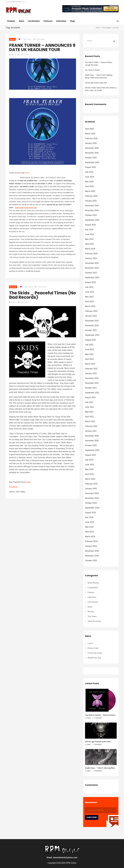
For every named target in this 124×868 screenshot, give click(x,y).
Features (48, 21)
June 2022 (90, 349)
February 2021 (91, 426)
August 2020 (90, 455)
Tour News (92, 616)
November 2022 (92, 325)
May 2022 (89, 354)
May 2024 (89, 239)
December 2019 (92, 493)
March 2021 (90, 421)
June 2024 (90, 234)
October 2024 (91, 215)
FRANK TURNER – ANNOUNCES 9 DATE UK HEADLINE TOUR (42, 47)
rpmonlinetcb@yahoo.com (15, 2)
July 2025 (89, 172)
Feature (91, 592)
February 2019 (91, 541)
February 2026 (91, 138)
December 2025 (92, 148)
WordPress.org (94, 658)
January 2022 (91, 373)
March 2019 (90, 537)
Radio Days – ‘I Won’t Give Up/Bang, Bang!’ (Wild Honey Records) (99, 76)
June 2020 (90, 465)
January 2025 (91, 201)
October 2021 (91, 388)
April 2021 (89, 417)
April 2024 (89, 244)
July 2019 (89, 517)
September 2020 (92, 450)
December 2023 (92, 263)
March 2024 (90, 249)
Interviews (61, 21)
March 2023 (90, 306)
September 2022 (92, 335)
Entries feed (93, 648)
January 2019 (91, 546)
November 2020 (92, 441)
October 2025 (91, 158)
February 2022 (91, 369)
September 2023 (92, 278)
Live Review (93, 602)
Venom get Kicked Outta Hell (96, 83)
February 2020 (91, 484)
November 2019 (92, 498)
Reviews (11, 21)
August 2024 (90, 225)
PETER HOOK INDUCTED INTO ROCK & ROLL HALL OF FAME (101, 89)
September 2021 (92, 393)
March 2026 (90, 134)
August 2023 (90, 282)
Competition (93, 588)
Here (27, 173)
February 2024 (91, 254)
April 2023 (89, 302)
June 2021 (90, 407)
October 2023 (91, 273)
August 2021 (90, 397)
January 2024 (91, 258)
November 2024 (92, 210)
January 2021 (91, 431)
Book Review (93, 583)
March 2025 (90, 191)
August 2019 (90, 513)
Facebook (14, 487)
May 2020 (89, 469)
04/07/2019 (24, 302)
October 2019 (91, 503)
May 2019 (89, 527)
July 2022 (89, 345)
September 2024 (92, 220)
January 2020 (91, 489)
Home (98, 28)
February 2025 (91, 196)
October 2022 (91, 330)
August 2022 (90, 340)
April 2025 (89, 186)
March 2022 (90, 364)
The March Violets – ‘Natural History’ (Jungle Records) (99, 64)
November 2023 (92, 268)
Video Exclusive (94, 621)
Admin (14, 55)
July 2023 (89, 287)
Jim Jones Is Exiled (92, 70)
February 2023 (91, 311)
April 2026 (89, 129)
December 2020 (92, 436)
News (22, 21)
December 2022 (92, 321)
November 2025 (92, 153)
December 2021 (92, 378)
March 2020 (90, 479)
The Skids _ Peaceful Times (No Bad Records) (43, 295)
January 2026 (91, 143)
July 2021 (89, 402)
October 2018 (91, 561)
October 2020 (91, 445)
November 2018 (92, 556)
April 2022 (89, 359)
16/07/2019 (24, 55)
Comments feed (95, 653)
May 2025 (89, 182)
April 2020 (89, 474)
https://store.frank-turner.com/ (26, 208)
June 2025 (90, 177)
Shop (72, 21)
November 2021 (92, 383)
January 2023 (91, 316)
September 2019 (92, 508)
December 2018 (92, 551)
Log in (90, 643)
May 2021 (89, 412)
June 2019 (90, 522)
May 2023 (89, 297)
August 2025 (90, 167)
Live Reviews (34, 21)
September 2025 (92, 162)
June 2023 (90, 292)
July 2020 (89, 460)
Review (13, 287)
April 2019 (89, 532)
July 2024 (89, 230)
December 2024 (92, 206)
